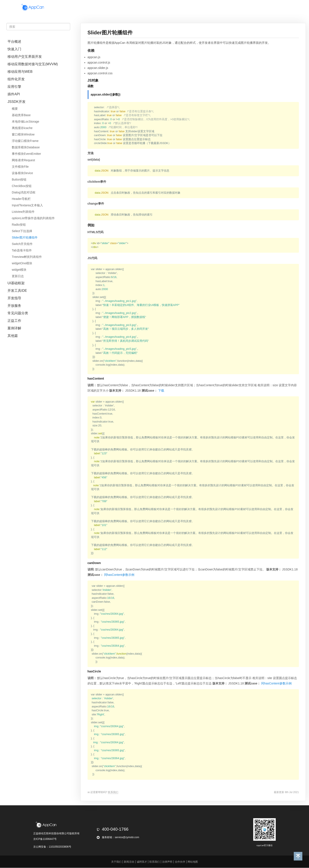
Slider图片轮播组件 (25, 237)
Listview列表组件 (23, 212)
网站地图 (193, 862)
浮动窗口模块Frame (25, 141)
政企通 (170, 7)
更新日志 (18, 276)
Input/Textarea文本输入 (27, 205)
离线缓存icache (22, 128)
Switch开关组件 (22, 244)
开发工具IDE (17, 291)
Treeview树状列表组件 (27, 257)
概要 (15, 109)
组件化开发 (16, 79)
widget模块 (19, 270)
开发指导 (14, 298)
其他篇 (13, 336)
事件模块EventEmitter (26, 154)
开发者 (187, 7)
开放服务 (14, 306)
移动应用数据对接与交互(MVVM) (33, 64)
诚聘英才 (142, 862)
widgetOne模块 (22, 263)
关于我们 (116, 862)
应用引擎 (14, 87)
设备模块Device (22, 173)
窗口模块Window (23, 134)
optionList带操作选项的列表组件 (33, 218)
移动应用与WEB (20, 72)
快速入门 (14, 49)
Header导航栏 (21, 199)
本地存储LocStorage (26, 122)
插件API (14, 94)
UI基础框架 (16, 283)
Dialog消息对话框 (24, 192)
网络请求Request (23, 160)
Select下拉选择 (22, 231)
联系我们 (113, 792)
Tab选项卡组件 (22, 250)
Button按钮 (19, 179)
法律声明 (167, 862)
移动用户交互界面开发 (25, 57)
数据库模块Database (26, 147)
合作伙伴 (206, 7)
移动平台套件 (148, 7)
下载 (161, 391)
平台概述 (14, 42)
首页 (106, 7)
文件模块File (20, 167)
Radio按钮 (19, 225)
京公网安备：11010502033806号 (52, 847)
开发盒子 (124, 7)
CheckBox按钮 (22, 186)
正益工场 (227, 7)
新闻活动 (129, 862)
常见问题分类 (18, 313)
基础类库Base (21, 115)
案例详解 (14, 328)
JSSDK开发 (17, 102)
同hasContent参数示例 (119, 575)
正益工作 (14, 321)
